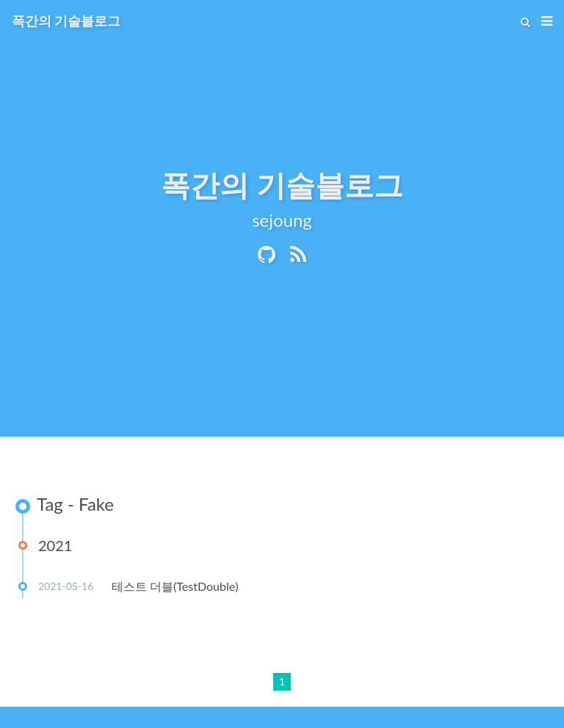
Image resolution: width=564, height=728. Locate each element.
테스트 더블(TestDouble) (175, 586)
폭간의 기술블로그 (66, 21)
